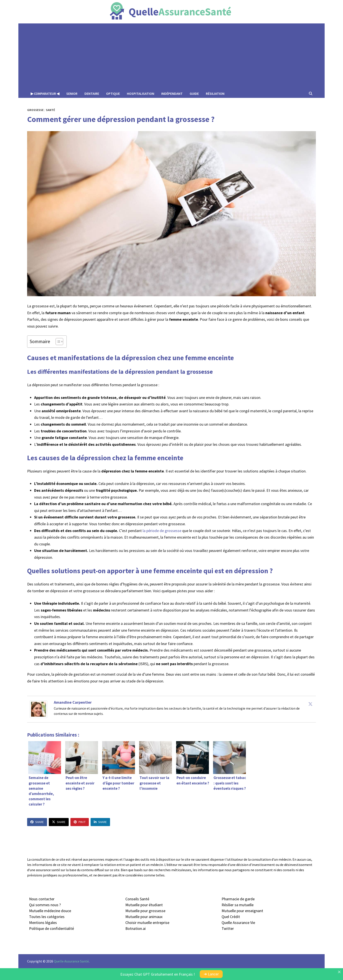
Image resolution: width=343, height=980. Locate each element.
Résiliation (215, 93)
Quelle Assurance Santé (71, 961)
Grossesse (35, 110)
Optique (113, 93)
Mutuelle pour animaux (144, 917)
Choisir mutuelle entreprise (147, 923)
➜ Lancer (211, 974)
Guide (194, 93)
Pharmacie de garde (238, 899)
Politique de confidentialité (52, 928)
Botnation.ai (136, 928)
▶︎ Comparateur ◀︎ (45, 93)
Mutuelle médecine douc (49, 911)
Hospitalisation (141, 93)
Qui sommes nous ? (45, 905)
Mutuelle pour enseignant (242, 911)
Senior (72, 93)
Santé (50, 110)
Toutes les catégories (47, 917)
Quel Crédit (231, 917)
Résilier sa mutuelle (238, 905)
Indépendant (172, 93)
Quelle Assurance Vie (238, 923)
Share (37, 822)
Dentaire (92, 93)
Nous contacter (42, 899)
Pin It (80, 822)
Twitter (228, 928)
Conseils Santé (137, 899)
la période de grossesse (162, 531)
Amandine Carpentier (73, 702)
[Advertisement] (171, 56)
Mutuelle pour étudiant (144, 905)
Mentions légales (43, 923)
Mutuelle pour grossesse (145, 911)
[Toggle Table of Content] (57, 342)
